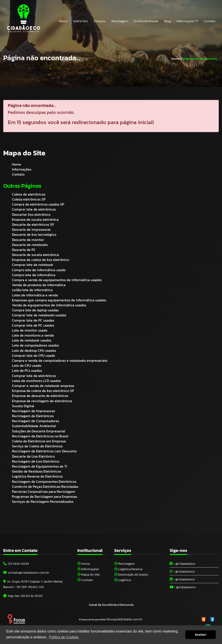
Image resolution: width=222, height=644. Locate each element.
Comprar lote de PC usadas (33, 320)
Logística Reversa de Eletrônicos (37, 476)
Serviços (100, 21)
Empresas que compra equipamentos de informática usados (59, 300)
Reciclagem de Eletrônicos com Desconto (44, 451)
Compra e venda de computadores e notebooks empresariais (60, 360)
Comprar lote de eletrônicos (34, 209)
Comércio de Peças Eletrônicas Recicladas (45, 486)
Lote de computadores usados (35, 345)
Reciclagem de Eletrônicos (33, 416)
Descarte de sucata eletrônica (35, 255)
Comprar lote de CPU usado (33, 355)
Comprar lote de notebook (33, 265)
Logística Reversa (128, 569)
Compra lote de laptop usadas (35, 310)
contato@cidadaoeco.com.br (26, 572)
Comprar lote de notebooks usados (39, 315)
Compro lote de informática (34, 275)
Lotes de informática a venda (35, 295)
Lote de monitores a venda (33, 335)
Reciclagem (120, 21)
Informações (187, 21)
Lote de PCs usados (27, 370)
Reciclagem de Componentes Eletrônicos (44, 481)
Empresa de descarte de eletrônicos (40, 396)
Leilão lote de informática (32, 290)
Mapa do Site (89, 574)
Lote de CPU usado (27, 365)
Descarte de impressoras (31, 229)
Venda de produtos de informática (39, 285)
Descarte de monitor (28, 240)
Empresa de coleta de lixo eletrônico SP (43, 391)
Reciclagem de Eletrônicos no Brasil (40, 436)
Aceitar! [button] (200, 635)
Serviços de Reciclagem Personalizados (43, 501)
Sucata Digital (23, 406)
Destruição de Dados (131, 574)
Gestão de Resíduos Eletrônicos (36, 471)
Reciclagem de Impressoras (33, 411)
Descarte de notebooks (30, 245)
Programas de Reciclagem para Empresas (45, 496)
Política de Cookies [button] (64, 637)
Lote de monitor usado (30, 330)
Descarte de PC (24, 250)
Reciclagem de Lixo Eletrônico (36, 461)
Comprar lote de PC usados (33, 325)
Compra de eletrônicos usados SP (38, 204)
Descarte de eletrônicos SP (33, 224)
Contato (210, 21)
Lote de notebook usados (32, 340)
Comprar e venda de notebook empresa (43, 386)
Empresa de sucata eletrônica (35, 219)
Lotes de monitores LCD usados (36, 381)
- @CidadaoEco (182, 563)
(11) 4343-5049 (16, 563)
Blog (167, 21)
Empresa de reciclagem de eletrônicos (42, 401)
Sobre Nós (81, 21)
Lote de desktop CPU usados (34, 350)
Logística (123, 580)
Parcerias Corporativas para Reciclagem (44, 491)
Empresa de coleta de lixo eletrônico (41, 260)
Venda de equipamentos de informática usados (49, 305)
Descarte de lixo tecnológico (34, 234)
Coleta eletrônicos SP (29, 199)
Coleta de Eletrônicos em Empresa (39, 441)
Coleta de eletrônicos (29, 194)
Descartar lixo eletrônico (31, 214)
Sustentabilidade (146, 21)
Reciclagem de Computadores (36, 421)
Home (63, 21)
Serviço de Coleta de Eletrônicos (37, 446)
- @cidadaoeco (182, 571)
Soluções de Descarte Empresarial (39, 431)
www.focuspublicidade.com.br (121, 619)
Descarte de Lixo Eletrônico (33, 456)
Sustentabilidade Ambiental (34, 426)
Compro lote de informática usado (39, 270)
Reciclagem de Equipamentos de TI (40, 466)
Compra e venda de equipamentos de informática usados (57, 280)
